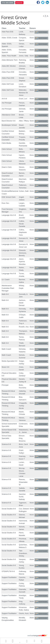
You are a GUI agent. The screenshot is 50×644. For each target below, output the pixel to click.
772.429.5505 (8, 3)
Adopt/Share (43, 32)
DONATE (19, 3)
